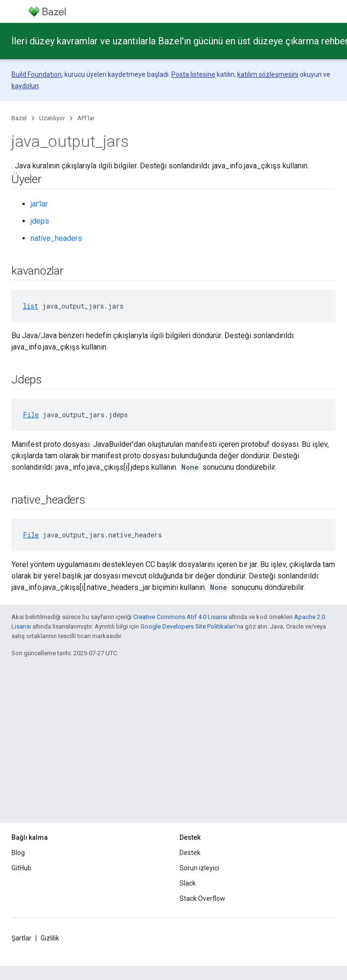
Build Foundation (37, 74)
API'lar (86, 118)
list (31, 306)
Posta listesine (193, 74)
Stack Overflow (202, 898)
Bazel (19, 118)
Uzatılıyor (52, 118)
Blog (18, 853)
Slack (188, 883)
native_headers (56, 238)
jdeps (40, 221)
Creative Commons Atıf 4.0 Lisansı (180, 617)
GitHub (21, 868)
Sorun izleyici (199, 868)
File (31, 415)
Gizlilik (50, 938)
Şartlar (21, 938)
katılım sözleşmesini (268, 74)
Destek (190, 853)
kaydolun (25, 86)
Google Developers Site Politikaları (188, 626)
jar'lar (39, 204)
